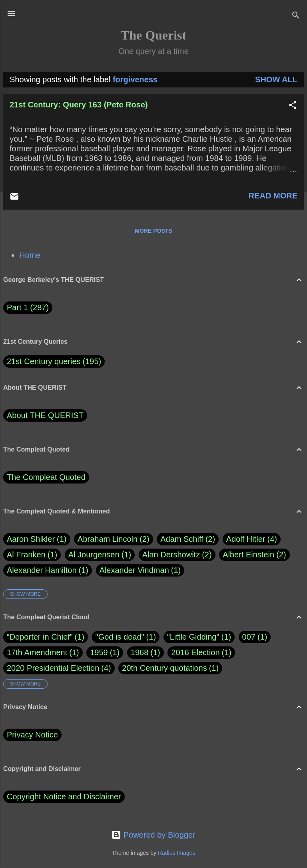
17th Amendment (37, 652)
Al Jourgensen (100, 555)
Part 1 (28, 308)
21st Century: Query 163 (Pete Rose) (79, 105)
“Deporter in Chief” (40, 637)
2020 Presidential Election (53, 668)
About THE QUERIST (45, 415)
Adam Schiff (188, 539)
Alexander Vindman (140, 570)
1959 (99, 652)
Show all (276, 79)
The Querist (153, 35)
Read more (273, 196)
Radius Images (176, 853)
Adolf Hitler (252, 539)
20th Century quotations (164, 668)
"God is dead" (120, 637)
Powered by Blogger (153, 835)
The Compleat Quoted (46, 477)
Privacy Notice (32, 735)
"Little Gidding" (193, 637)
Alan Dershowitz (177, 555)
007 (249, 637)
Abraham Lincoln (114, 539)
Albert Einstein (254, 555)
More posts (153, 231)
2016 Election (195, 652)
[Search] (296, 16)
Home (30, 255)
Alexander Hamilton (48, 570)
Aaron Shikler (37, 539)
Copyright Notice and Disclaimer (64, 797)
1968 (140, 652)
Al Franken (32, 555)
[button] (293, 106)
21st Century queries (44, 361)
